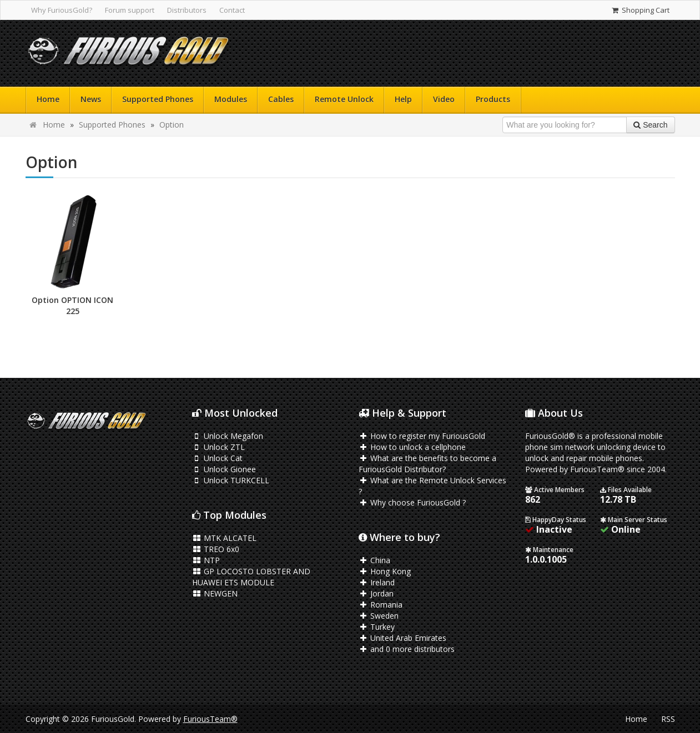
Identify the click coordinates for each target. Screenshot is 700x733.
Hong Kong (385, 571)
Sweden (379, 616)
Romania (381, 605)
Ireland (377, 582)
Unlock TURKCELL (231, 480)
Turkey (377, 627)
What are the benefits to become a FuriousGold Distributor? (428, 464)
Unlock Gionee (224, 469)
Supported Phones (158, 99)
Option (172, 125)
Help (403, 99)
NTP (206, 560)
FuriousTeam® (210, 719)
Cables (281, 99)
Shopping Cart (640, 10)
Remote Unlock (344, 99)
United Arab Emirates (403, 638)
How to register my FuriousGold (422, 436)
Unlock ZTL (219, 447)
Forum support (130, 10)
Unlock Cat (218, 458)
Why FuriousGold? (62, 10)
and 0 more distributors (407, 649)
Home (48, 99)
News (91, 99)
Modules (231, 99)
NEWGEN (215, 593)
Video (444, 99)
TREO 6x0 (216, 549)
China (375, 560)
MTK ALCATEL (225, 538)
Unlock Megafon (228, 436)
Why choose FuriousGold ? (412, 502)
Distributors (187, 10)
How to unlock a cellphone (412, 447)
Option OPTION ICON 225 (72, 305)
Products (493, 99)
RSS (668, 719)
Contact (232, 10)
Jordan (376, 593)
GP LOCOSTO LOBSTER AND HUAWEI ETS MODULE (251, 577)
